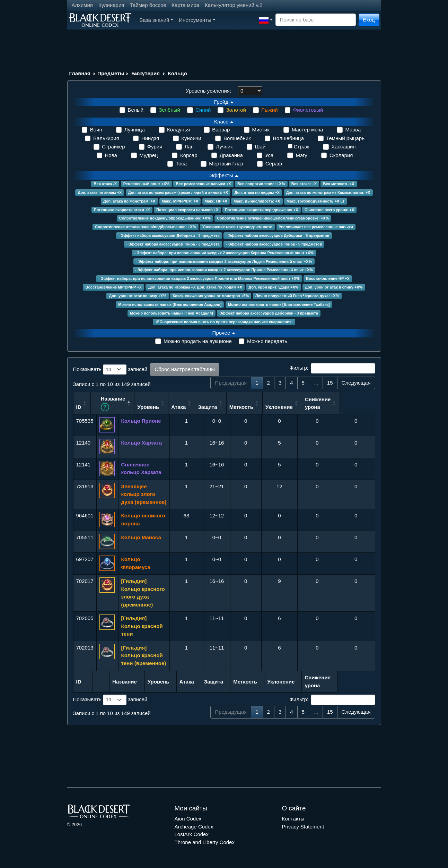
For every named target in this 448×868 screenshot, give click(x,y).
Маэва (353, 130)
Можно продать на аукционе (198, 341)
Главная (80, 73)
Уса (269, 155)
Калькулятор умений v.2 (234, 5)
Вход (369, 20)
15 (330, 383)
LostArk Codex (192, 834)
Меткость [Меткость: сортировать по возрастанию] (276, 407)
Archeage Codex (194, 826)
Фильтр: (332, 368)
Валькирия (106, 138)
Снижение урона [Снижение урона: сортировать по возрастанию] (353, 403)
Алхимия (82, 5)
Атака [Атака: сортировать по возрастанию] (213, 407)
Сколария (341, 155)
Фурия (155, 147)
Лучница (135, 130)
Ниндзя (150, 138)
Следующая (356, 383)
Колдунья (178, 130)
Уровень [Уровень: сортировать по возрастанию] (183, 407)
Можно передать (267, 341)
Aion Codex (188, 818)
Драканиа (231, 155)
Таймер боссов (148, 5)
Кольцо (178, 73)
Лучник (224, 147)
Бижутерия (146, 73)
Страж (301, 147)
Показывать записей (110, 370)
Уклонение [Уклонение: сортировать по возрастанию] (314, 407)
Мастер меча (307, 130)
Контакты (293, 818)
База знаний (157, 20)
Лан (189, 147)
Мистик (261, 130)
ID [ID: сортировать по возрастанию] (79, 407)
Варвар (221, 130)
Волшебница (288, 138)
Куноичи (191, 138)
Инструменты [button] (197, 20)
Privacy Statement (303, 826)
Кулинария (111, 5)
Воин (96, 130)
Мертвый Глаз (226, 164)
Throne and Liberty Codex (205, 841)
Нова (111, 155)
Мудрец (149, 155)
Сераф (274, 164)
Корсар (189, 155)
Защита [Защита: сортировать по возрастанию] (242, 407)
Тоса (181, 164)
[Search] (316, 20)
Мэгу (301, 155)
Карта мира (185, 5)
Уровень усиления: (208, 91)
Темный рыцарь (345, 138)
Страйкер (113, 147)
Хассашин (343, 147)
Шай (260, 147)
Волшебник (237, 138)
